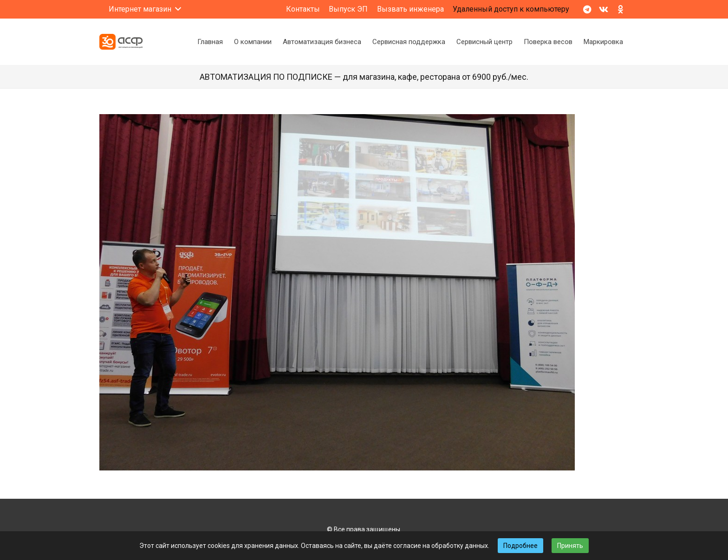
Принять (570, 546)
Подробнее (520, 546)
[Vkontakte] (604, 9)
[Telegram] (587, 9)
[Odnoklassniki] (620, 9)
